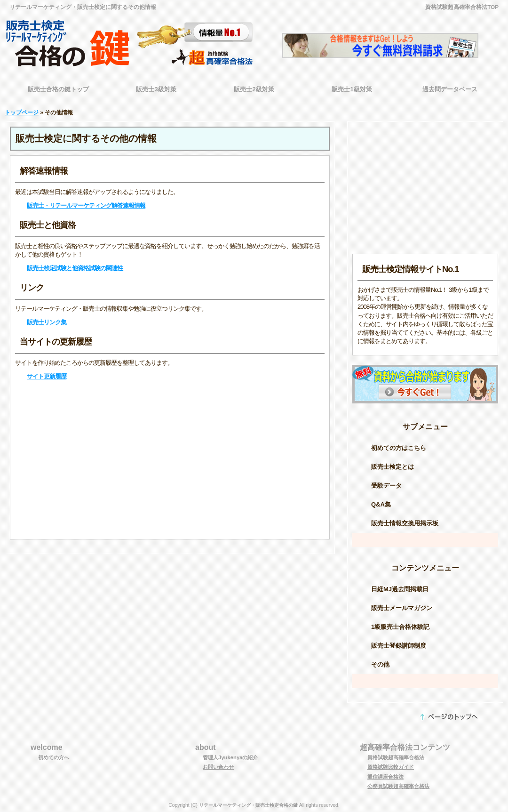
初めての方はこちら (399, 448)
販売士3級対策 (156, 89)
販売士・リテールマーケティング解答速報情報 (86, 205)
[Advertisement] (170, 460)
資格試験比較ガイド (391, 767)
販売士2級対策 (254, 89)
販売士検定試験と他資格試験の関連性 (75, 268)
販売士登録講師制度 (399, 646)
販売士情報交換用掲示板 (405, 523)
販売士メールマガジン (402, 608)
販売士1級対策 (352, 89)
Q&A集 (381, 504)
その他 (380, 664)
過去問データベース (450, 89)
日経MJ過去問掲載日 (400, 589)
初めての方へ (54, 757)
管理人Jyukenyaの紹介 (230, 757)
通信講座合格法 (385, 777)
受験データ (386, 486)
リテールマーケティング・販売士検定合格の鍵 (248, 805)
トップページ (22, 113)
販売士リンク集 (47, 322)
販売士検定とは (393, 467)
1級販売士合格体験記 (400, 627)
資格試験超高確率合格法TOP (462, 7)
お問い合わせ (218, 767)
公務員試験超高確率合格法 (398, 786)
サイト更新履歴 (47, 376)
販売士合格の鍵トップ (58, 89)
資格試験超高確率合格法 (396, 757)
